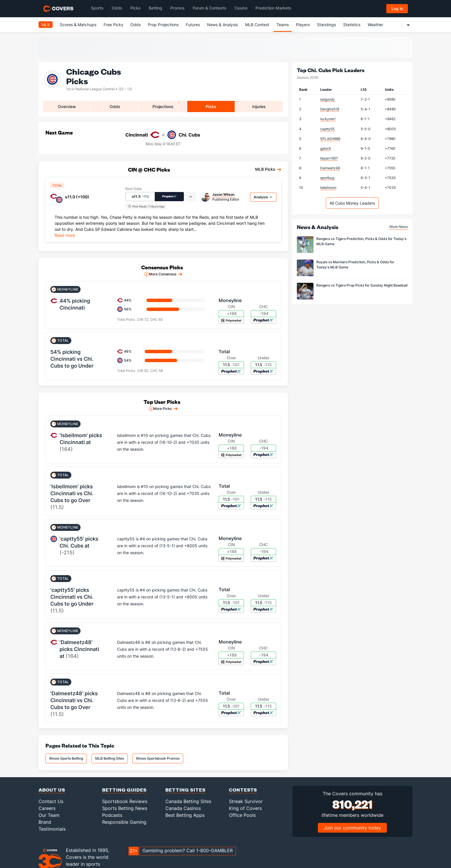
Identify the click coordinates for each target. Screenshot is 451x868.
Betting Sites (186, 790)
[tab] (191, 197)
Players (303, 25)
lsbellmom (328, 188)
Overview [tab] (67, 106)
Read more (65, 235)
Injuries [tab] (259, 106)
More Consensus (163, 274)
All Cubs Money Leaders (352, 203)
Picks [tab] (211, 106)
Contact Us (51, 801)
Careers (47, 808)
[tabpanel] (163, 226)
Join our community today (352, 828)
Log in (397, 8)
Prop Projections (163, 25)
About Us (52, 790)
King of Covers (245, 808)
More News (399, 227)
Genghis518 (330, 109)
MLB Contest (257, 25)
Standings (326, 25)
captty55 (327, 129)
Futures (193, 25)
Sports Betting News (125, 808)
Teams (283, 25)
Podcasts (112, 815)
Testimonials (52, 829)
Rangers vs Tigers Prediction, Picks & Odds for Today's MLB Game (361, 241)
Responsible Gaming (124, 822)
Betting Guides (124, 790)
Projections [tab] (163, 106)
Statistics (352, 25)
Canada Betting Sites (188, 801)
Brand (45, 822)
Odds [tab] (115, 106)
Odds (135, 25)
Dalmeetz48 (330, 168)
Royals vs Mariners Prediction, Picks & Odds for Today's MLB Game (355, 265)
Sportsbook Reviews (125, 801)
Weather (375, 25)
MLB (46, 25)
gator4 (325, 148)
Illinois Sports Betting (66, 758)
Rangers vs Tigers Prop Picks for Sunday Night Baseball (362, 285)
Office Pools (242, 815)
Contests (243, 790)
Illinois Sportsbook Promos (158, 758)
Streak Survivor (246, 801)
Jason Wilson (223, 195)
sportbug (327, 178)
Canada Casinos (183, 808)
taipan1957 (329, 158)
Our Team (49, 815)
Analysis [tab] (263, 197)
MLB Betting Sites (110, 758)
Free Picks (113, 25)
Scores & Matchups (78, 25)
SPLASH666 (330, 139)
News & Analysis (222, 25)
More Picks (163, 409)
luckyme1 (328, 119)
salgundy (327, 99)
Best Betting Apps (185, 815)
